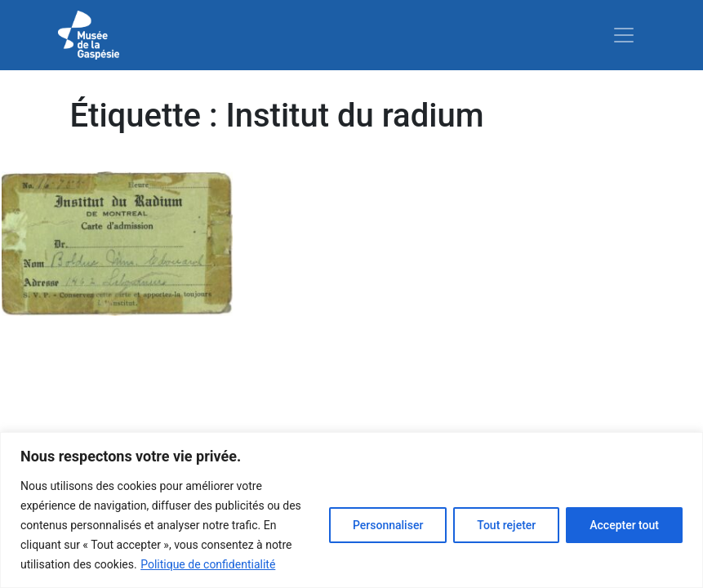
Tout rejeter (506, 525)
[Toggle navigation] (624, 35)
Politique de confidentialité (208, 564)
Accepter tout (624, 525)
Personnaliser (388, 525)
